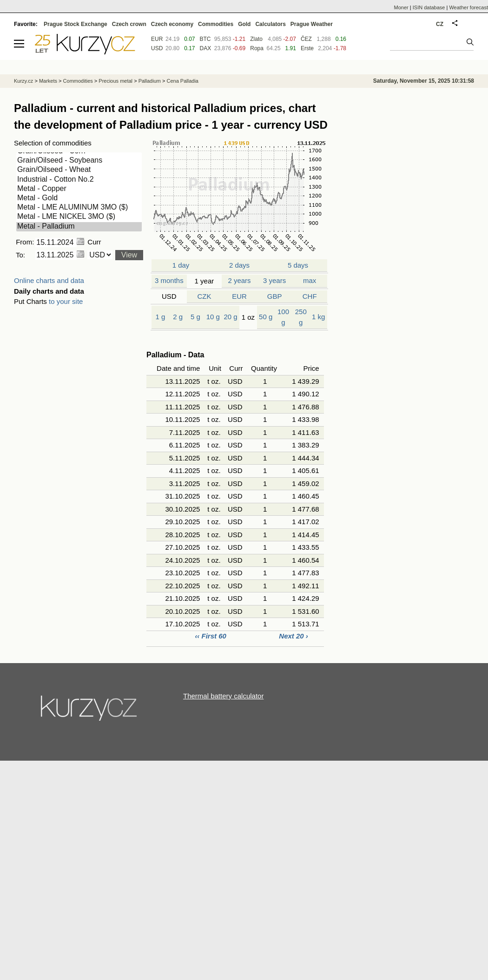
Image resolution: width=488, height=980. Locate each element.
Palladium (150, 81)
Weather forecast (468, 7)
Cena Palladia (182, 81)
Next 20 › (293, 636)
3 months (169, 280)
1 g (160, 317)
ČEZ (306, 39)
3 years (274, 280)
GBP (275, 296)
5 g (195, 317)
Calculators (270, 24)
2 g (178, 317)
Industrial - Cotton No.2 (79, 180)
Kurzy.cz (23, 81)
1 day (181, 265)
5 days (298, 265)
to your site (66, 301)
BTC (205, 39)
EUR (239, 296)
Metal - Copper (79, 189)
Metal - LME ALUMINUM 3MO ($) (79, 208)
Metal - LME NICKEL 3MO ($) (79, 217)
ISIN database (429, 7)
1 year (204, 281)
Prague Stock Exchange (76, 24)
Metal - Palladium (79, 227)
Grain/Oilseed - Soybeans (79, 161)
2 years (239, 280)
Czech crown (129, 24)
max (310, 280)
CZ (440, 24)
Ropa (257, 48)
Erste (307, 48)
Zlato (256, 39)
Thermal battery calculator (223, 696)
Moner (401, 7)
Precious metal (115, 81)
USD (169, 296)
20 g (230, 317)
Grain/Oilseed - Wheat (79, 170)
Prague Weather (312, 24)
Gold (244, 24)
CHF (310, 296)
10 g (213, 317)
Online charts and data (49, 280)
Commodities (216, 24)
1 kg (318, 317)
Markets (48, 81)
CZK (204, 296)
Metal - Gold (79, 198)
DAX (206, 48)
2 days (240, 265)
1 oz (248, 317)
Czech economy (172, 24)
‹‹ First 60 (211, 636)
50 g (266, 317)
